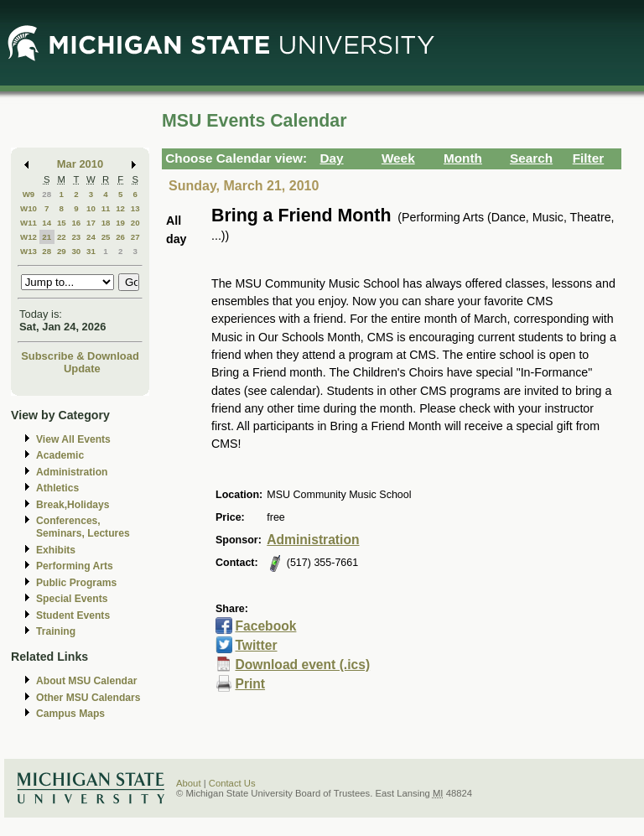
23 (76, 237)
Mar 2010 (80, 164)
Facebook (265, 626)
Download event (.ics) (302, 665)
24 (91, 237)
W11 (29, 223)
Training (56, 631)
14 (47, 223)
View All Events (73, 439)
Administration (72, 472)
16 (76, 223)
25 (106, 237)
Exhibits (56, 550)
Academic (60, 455)
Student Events (73, 615)
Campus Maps (70, 714)
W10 (29, 208)
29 (62, 251)
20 (135, 223)
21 (47, 237)
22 (62, 237)
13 (135, 208)
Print (250, 684)
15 (62, 223)
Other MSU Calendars (88, 698)
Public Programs (76, 583)
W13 (29, 251)
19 (120, 223)
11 (106, 208)
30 (76, 251)
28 (47, 194)
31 (91, 251)
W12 (29, 237)
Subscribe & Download (80, 356)
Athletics (57, 488)
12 (120, 208)
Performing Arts (75, 566)
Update (82, 369)
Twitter (256, 645)
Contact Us (232, 783)
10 (91, 208)
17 (91, 223)
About (189, 783)
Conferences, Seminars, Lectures (83, 527)
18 (106, 223)
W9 (29, 194)
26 (120, 237)
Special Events (72, 599)
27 (135, 237)
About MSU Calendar (86, 681)
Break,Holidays (73, 505)
